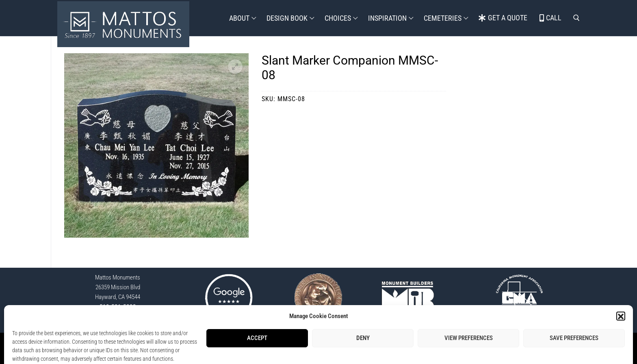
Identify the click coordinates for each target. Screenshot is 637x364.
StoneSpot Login (276, 344)
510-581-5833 (118, 307)
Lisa (376, 353)
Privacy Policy (314, 344)
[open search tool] (576, 18)
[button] (235, 67)
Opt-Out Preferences (356, 344)
